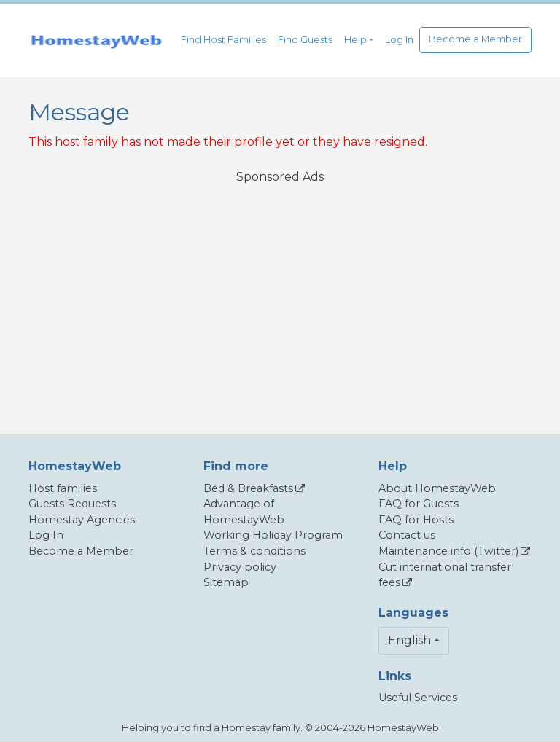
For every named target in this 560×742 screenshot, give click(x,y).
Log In (399, 40)
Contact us (407, 535)
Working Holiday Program (273, 535)
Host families (63, 488)
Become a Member (475, 39)
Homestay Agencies (82, 520)
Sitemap (226, 582)
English (409, 640)
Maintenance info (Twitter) (448, 551)
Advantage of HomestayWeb (244, 512)
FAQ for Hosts (416, 520)
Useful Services (418, 698)
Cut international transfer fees (445, 575)
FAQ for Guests (419, 504)
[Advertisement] (280, 300)
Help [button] (355, 40)
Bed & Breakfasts (248, 488)
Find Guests (305, 40)
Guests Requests (72, 504)
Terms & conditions (254, 551)
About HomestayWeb (437, 488)
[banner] (96, 40)
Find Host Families (223, 40)
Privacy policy (240, 567)
